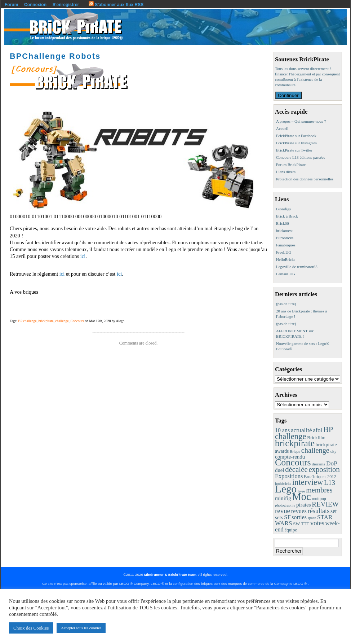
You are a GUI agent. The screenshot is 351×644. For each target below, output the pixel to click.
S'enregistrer (66, 5)
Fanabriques (286, 245)
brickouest (284, 231)
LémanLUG (286, 274)
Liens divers (286, 172)
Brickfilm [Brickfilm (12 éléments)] (316, 437)
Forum (11, 5)
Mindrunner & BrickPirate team (170, 575)
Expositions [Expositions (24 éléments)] (289, 476)
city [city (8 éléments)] (334, 451)
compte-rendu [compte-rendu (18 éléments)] (290, 457)
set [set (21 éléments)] (334, 511)
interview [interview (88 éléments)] (308, 482)
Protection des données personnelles (305, 179)
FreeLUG (284, 252)
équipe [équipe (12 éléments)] (291, 530)
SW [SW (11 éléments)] (296, 524)
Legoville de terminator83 (297, 267)
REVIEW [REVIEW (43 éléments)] (325, 504)
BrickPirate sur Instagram (296, 143)
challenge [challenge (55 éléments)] (315, 450)
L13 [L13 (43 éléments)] (330, 483)
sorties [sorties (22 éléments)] (299, 517)
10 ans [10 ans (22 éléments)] (282, 430)
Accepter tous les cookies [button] (81, 628)
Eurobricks (285, 238)
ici (82, 256)
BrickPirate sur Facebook (296, 136)
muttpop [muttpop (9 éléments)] (319, 499)
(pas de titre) (286, 304)
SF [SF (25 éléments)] (287, 517)
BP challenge (27, 321)
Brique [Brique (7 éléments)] (295, 452)
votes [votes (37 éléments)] (317, 523)
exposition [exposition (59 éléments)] (324, 469)
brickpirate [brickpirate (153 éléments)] (295, 443)
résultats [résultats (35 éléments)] (319, 511)
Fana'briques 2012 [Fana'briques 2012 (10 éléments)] (320, 477)
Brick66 (282, 223)
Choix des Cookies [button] (31, 628)
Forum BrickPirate (291, 165)
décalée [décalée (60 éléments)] (296, 469)
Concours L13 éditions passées (301, 157)
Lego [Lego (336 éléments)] (286, 489)
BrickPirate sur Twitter (294, 150)
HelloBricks (286, 259)
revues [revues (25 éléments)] (299, 511)
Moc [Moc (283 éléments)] (302, 497)
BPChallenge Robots (55, 56)
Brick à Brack (287, 216)
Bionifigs (283, 209)
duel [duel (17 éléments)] (279, 470)
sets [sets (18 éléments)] (279, 517)
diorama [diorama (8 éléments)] (318, 464)
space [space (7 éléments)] (312, 518)
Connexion (35, 5)
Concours (77, 321)
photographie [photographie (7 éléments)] (285, 505)
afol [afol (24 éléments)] (318, 430)
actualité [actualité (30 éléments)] (301, 430)
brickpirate (46, 321)
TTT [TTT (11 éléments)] (305, 524)
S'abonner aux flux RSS (116, 5)
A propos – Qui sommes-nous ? (301, 121)
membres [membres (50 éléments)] (319, 490)
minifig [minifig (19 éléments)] (283, 498)
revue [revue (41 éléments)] (283, 511)
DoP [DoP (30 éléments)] (332, 463)
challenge (62, 321)
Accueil (282, 128)
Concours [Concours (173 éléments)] (293, 462)
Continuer (288, 95)
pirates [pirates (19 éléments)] (304, 505)
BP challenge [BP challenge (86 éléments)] (304, 433)
